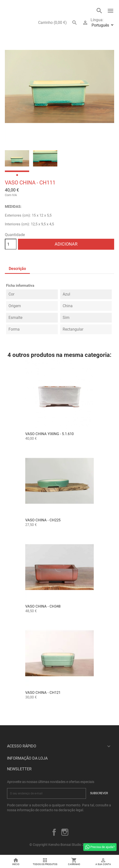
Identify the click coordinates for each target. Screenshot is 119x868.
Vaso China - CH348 (43, 606)
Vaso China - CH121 (43, 693)
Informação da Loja (27, 758)
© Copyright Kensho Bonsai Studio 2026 (60, 845)
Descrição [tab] (17, 269)
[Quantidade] (11, 244)
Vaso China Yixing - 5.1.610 (49, 434)
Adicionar (66, 244)
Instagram (65, 832)
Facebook (54, 832)
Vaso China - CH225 (43, 520)
